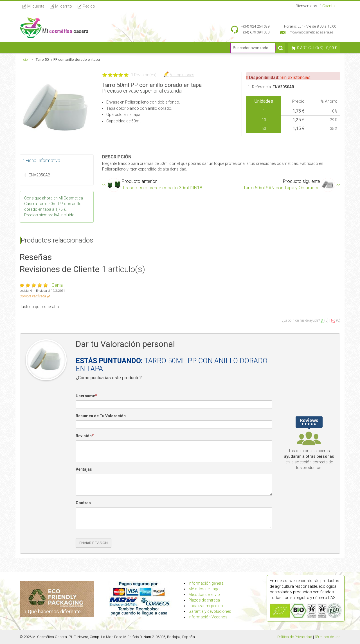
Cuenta (328, 6)
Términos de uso (328, 637)
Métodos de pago (204, 589)
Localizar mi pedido (206, 606)
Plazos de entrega (204, 600)
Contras (83, 503)
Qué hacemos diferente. (53, 612)
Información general (206, 583)
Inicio (24, 60)
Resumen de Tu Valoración (101, 416)
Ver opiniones (182, 75)
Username (86, 396)
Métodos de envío (204, 594)
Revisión (85, 436)
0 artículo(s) (310, 48)
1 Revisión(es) (144, 75)
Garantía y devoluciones (210, 611)
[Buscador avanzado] (253, 48)
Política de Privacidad (295, 637)
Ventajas (84, 469)
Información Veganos (208, 617)
